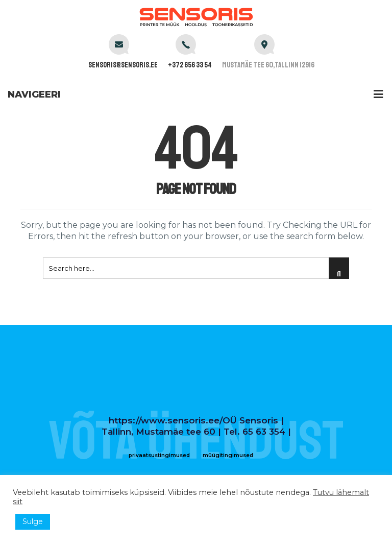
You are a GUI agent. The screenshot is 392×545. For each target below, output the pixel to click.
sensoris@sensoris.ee (123, 65)
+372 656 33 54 (190, 65)
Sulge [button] (33, 522)
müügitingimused (228, 455)
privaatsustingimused (159, 455)
